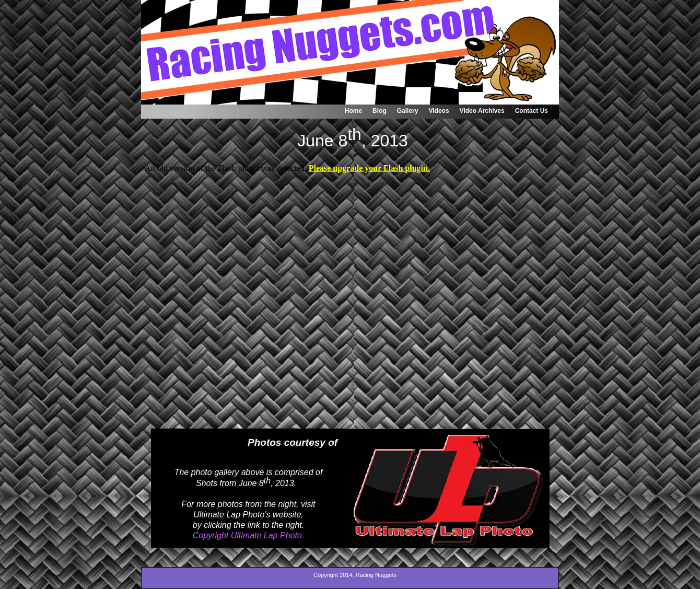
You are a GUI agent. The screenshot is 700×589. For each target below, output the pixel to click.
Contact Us (532, 111)
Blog (380, 111)
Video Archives (482, 111)
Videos (439, 111)
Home (353, 111)
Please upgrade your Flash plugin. (369, 168)
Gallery (408, 111)
